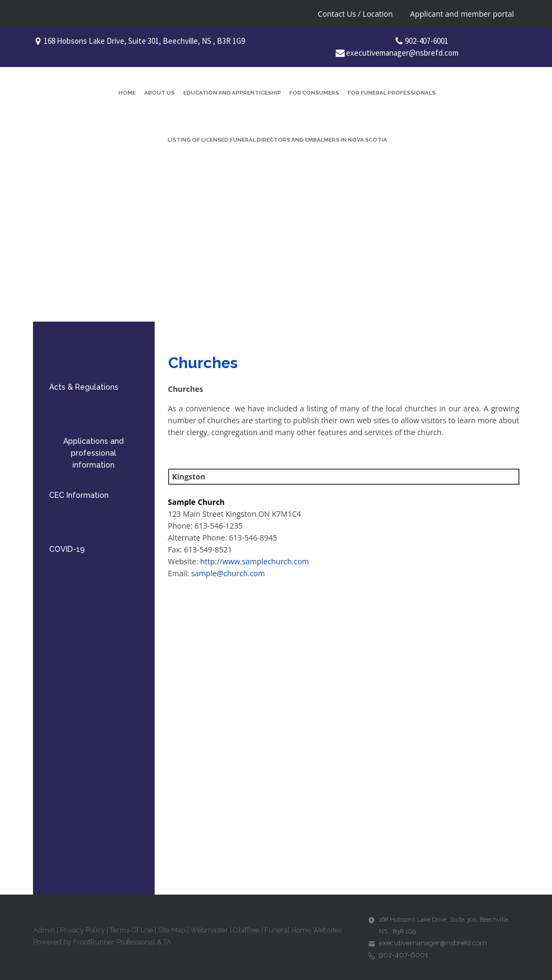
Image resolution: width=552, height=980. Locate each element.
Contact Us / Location (355, 14)
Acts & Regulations (84, 387)
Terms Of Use (131, 930)
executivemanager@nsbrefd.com (402, 53)
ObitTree (246, 930)
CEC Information (79, 495)
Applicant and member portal (462, 14)
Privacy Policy (82, 930)
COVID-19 (67, 549)
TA (167, 942)
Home (127, 93)
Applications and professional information (94, 453)
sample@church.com (228, 573)
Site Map (172, 930)
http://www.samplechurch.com (254, 561)
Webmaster (209, 930)
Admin (44, 930)
